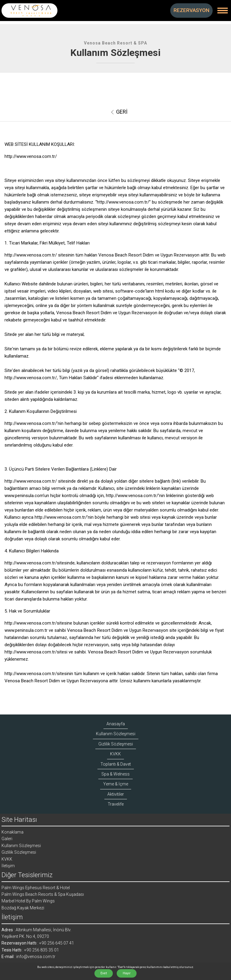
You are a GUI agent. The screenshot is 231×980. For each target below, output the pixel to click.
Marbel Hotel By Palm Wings (28, 901)
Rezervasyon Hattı (19, 943)
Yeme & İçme (116, 784)
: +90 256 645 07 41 (55, 943)
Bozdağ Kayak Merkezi (23, 908)
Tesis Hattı (11, 950)
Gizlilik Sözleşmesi (116, 744)
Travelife (116, 804)
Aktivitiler (116, 794)
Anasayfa (116, 724)
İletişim (8, 866)
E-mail (8, 957)
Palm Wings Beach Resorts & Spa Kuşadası (43, 894)
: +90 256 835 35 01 (40, 950)
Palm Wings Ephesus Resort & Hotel (36, 888)
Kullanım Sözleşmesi (116, 734)
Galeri (7, 839)
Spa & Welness (115, 774)
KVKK (115, 754)
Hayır (127, 973)
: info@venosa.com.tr (34, 957)
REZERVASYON (191, 10)
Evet (104, 973)
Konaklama (12, 832)
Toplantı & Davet (116, 764)
